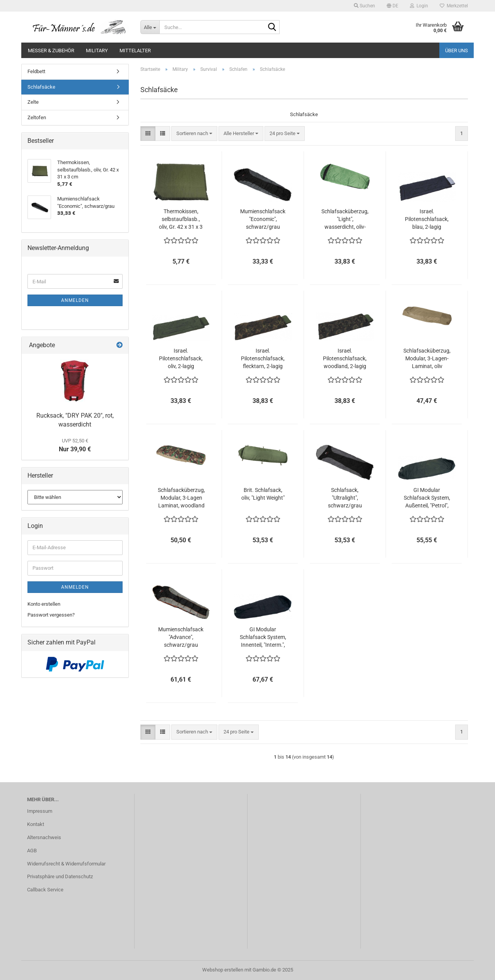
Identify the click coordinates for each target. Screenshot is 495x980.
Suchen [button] (364, 6)
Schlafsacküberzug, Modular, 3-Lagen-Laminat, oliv (427, 358)
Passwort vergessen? (51, 615)
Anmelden (75, 300)
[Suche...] (150, 27)
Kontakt (36, 824)
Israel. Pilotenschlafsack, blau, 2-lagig (427, 219)
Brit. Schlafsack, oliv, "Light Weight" (263, 494)
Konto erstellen (44, 604)
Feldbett (36, 71)
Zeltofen (37, 117)
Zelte (33, 102)
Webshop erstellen (223, 970)
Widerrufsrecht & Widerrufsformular (66, 864)
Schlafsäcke (41, 87)
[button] (393, 6)
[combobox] (194, 134)
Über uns (457, 51)
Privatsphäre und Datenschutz (60, 876)
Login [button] (419, 6)
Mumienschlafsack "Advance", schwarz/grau (181, 637)
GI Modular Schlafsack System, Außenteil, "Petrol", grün (427, 498)
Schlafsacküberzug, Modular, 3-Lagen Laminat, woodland (181, 498)
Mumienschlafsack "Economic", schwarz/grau (263, 219)
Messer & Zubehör (51, 51)
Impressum (40, 811)
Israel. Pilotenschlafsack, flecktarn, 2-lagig (263, 358)
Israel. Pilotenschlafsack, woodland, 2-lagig (345, 358)
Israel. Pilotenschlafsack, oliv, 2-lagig (181, 358)
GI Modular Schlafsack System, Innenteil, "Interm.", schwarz (263, 637)
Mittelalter (135, 51)
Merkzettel (454, 6)
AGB (32, 851)
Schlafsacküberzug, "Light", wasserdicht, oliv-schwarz (345, 219)
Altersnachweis (44, 837)
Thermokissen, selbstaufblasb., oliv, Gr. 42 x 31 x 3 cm (181, 219)
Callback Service (45, 890)
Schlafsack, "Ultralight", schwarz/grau (345, 498)
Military (97, 51)
